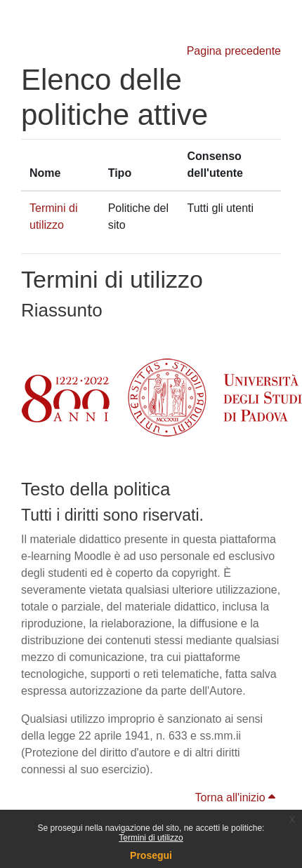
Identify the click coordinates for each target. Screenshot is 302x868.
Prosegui (151, 855)
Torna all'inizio (235, 797)
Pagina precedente (234, 51)
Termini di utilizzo (151, 838)
